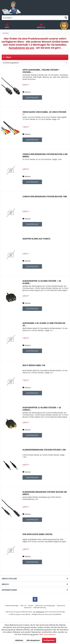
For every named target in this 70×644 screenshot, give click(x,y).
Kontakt (31, 606)
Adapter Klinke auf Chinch (36, 239)
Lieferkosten (40, 612)
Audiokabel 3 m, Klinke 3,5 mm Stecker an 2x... (44, 324)
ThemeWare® (56, 614)
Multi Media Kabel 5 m (34, 365)
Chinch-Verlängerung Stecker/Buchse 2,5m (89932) (45, 155)
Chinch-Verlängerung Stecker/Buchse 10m (45, 197)
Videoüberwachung (40, 608)
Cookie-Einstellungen (12, 606)
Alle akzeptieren (33, 640)
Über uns (23, 606)
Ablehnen (19, 640)
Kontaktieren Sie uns (21, 48)
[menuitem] (41, 26)
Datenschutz (61, 606)
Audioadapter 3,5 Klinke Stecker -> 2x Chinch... (42, 409)
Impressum (28, 608)
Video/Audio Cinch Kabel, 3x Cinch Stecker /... (44, 113)
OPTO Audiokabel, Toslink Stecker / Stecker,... (41, 71)
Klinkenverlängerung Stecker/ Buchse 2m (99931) (45, 493)
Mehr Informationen (47, 634)
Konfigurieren (49, 640)
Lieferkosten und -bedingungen (45, 606)
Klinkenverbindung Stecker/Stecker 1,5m (44, 450)
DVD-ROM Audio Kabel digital (38, 534)
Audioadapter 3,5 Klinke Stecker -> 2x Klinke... (42, 282)
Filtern (7, 57)
